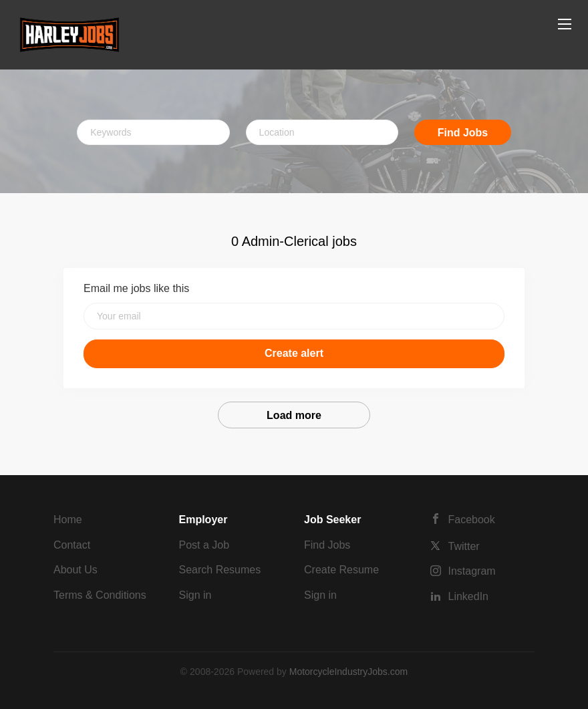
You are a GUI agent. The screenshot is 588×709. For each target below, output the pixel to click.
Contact (72, 545)
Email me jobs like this (136, 288)
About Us (76, 570)
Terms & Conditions (100, 595)
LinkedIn (469, 596)
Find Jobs (463, 133)
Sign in (195, 595)
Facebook (472, 520)
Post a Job (204, 545)
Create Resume (341, 570)
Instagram (472, 571)
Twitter (464, 546)
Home (68, 520)
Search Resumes (220, 570)
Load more (294, 415)
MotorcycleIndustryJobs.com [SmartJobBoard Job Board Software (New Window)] (348, 672)
